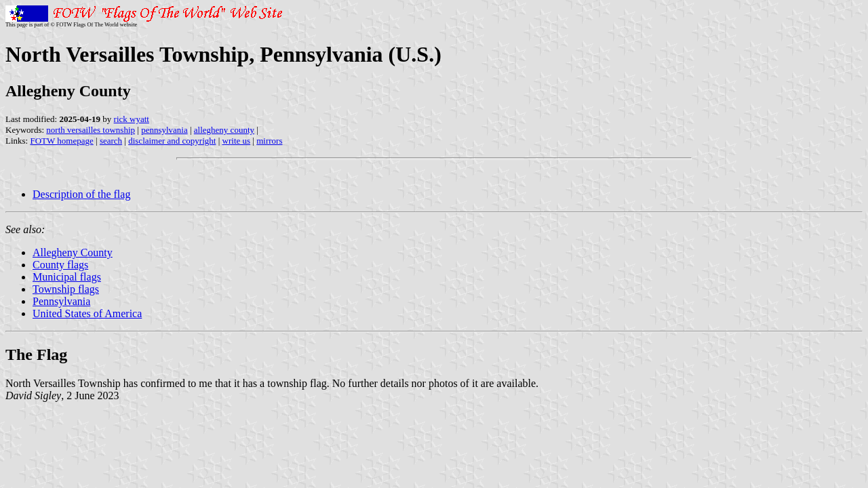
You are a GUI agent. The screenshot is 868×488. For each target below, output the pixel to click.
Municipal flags (67, 277)
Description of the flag (81, 194)
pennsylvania (164, 130)
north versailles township (91, 130)
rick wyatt (132, 119)
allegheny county (224, 130)
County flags (60, 265)
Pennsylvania (61, 301)
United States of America (87, 313)
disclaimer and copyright (172, 141)
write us (237, 141)
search (111, 141)
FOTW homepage (61, 141)
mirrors (269, 141)
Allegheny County (73, 252)
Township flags (66, 289)
